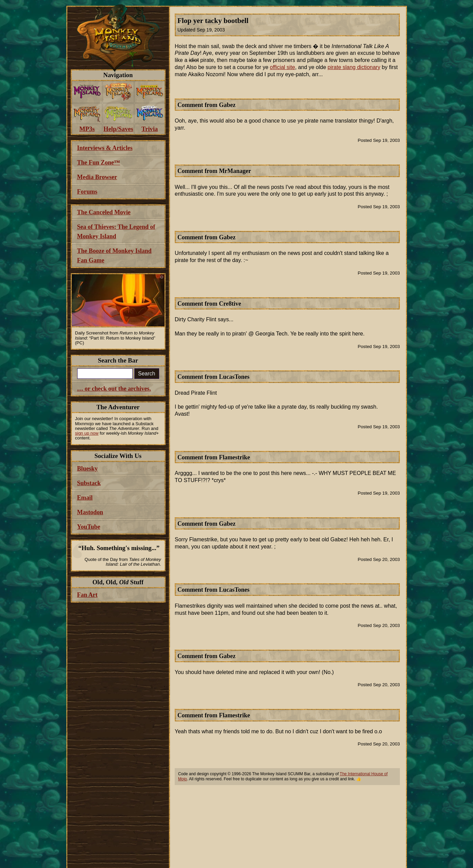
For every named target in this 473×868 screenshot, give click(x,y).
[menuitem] (87, 92)
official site (282, 67)
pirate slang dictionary (354, 67)
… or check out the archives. (114, 389)
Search (147, 374)
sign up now (87, 433)
